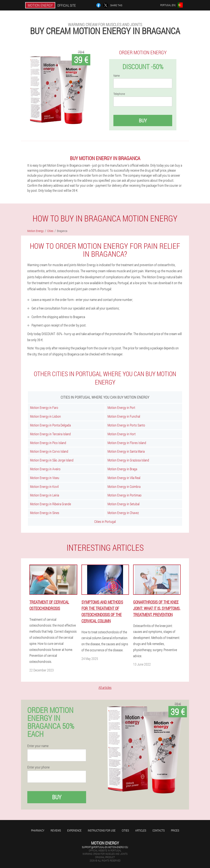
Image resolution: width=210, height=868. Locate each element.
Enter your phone (38, 767)
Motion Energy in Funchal (124, 416)
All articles (105, 687)
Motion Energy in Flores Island (127, 443)
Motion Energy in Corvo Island (49, 451)
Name (117, 76)
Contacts (159, 830)
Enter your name (38, 746)
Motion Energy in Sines (45, 513)
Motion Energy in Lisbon (45, 416)
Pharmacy (38, 830)
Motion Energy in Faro (44, 407)
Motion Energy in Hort (122, 434)
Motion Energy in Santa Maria (126, 451)
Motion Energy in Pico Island (48, 443)
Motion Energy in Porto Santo (126, 425)
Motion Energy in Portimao (125, 495)
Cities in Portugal (105, 521)
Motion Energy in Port (121, 407)
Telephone (119, 94)
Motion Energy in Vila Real (124, 478)
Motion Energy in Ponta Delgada (50, 425)
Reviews (56, 830)
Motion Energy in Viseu (45, 478)
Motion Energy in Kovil (44, 486)
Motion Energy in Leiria (45, 495)
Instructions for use (102, 830)
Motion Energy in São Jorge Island (52, 460)
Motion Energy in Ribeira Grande (51, 504)
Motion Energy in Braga (122, 469)
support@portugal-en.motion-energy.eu (105, 847)
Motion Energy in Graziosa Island (128, 460)
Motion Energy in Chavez (123, 513)
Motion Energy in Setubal (123, 504)
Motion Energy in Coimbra (124, 486)
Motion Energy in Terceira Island (50, 434)
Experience (74, 830)
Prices (175, 830)
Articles (141, 830)
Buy (143, 120)
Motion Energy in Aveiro (45, 469)
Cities (125, 830)
